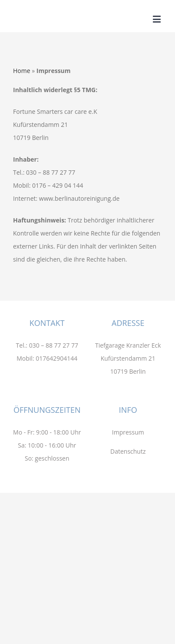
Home (22, 71)
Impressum (128, 432)
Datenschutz (128, 451)
